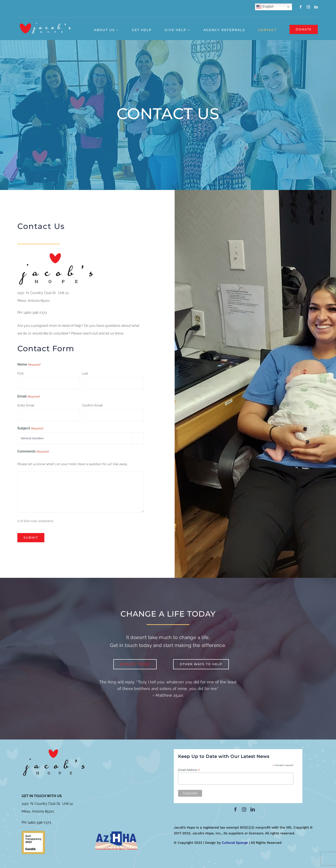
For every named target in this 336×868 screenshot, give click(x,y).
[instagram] (308, 7)
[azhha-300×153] (116, 832)
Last (85, 373)
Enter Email (26, 405)
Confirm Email (92, 405)
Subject (30, 429)
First (20, 373)
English (265, 7)
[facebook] (301, 7)
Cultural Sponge (235, 843)
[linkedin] (316, 7)
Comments (33, 452)
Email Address (189, 770)
